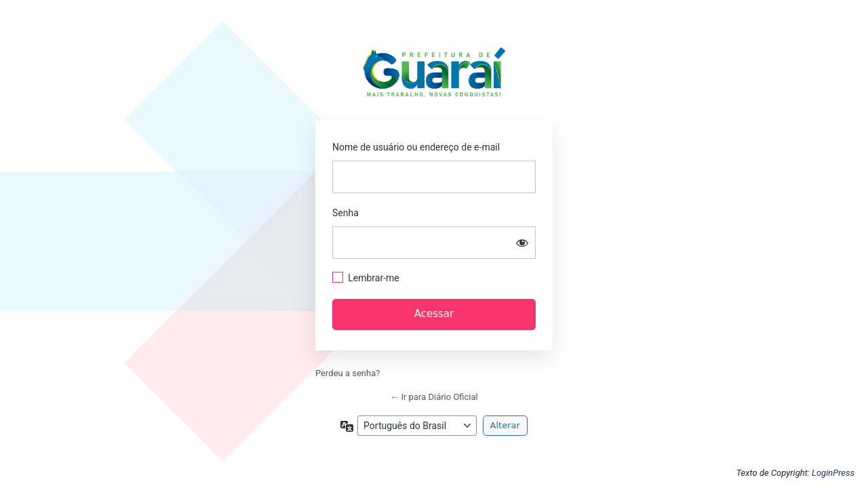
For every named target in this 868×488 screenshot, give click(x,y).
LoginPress (833, 473)
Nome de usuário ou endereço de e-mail (416, 147)
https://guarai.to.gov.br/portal (434, 76)
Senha (346, 213)
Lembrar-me (374, 278)
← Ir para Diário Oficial (434, 397)
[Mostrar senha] (522, 243)
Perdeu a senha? (348, 373)
